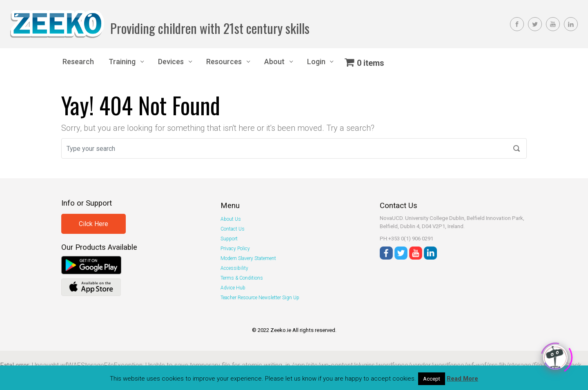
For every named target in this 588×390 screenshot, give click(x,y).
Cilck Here (94, 224)
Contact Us (233, 229)
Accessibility (234, 268)
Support (229, 239)
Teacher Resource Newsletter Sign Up (260, 298)
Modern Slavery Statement (248, 258)
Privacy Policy (235, 249)
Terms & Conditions (242, 278)
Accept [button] (432, 379)
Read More (462, 379)
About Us (231, 219)
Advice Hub (233, 288)
